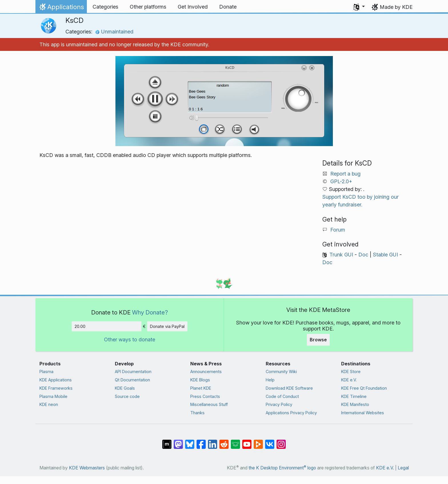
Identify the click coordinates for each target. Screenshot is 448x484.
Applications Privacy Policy (291, 413)
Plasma (46, 372)
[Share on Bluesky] (190, 441)
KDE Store (351, 372)
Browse (318, 340)
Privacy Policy (279, 404)
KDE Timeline (354, 396)
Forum (338, 230)
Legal (403, 468)
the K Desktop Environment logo (282, 468)
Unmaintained (114, 32)
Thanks (197, 413)
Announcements (206, 372)
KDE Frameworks (56, 388)
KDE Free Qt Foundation (364, 388)
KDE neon (49, 404)
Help (270, 380)
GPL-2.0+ (341, 181)
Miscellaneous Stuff (209, 404)
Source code (127, 396)
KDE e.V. (349, 380)
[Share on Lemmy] (235, 441)
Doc (363, 255)
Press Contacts (205, 396)
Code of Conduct (282, 396)
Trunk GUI (341, 255)
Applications (61, 8)
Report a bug (345, 174)
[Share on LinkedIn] (213, 441)
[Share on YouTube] (247, 441)
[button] (359, 7)
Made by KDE (396, 7)
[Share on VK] (270, 441)
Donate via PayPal (167, 326)
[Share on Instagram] (281, 441)
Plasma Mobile (53, 396)
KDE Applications (56, 380)
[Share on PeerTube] (258, 441)
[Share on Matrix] (167, 441)
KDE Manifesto (355, 404)
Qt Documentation (132, 380)
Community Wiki (281, 372)
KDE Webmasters (87, 468)
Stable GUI (385, 255)
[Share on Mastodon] (178, 441)
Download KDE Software (289, 388)
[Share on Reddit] (224, 441)
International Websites (363, 413)
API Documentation (133, 372)
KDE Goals (125, 388)
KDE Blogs (200, 380)
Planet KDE (201, 388)
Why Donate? (150, 312)
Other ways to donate (130, 339)
